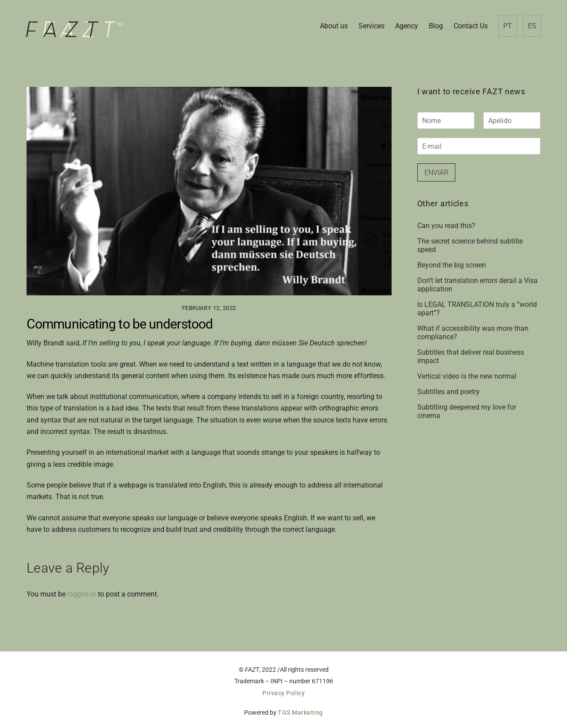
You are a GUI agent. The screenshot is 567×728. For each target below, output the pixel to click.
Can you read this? (446, 226)
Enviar (436, 172)
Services (371, 26)
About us (334, 26)
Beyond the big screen (452, 265)
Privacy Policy (283, 693)
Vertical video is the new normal (467, 376)
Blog (436, 26)
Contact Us (471, 26)
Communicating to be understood (120, 324)
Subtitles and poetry (449, 392)
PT (508, 26)
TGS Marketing (300, 713)
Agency (407, 26)
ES (532, 26)
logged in (82, 594)
